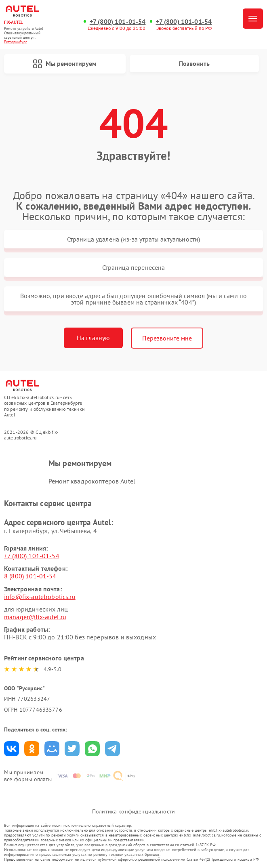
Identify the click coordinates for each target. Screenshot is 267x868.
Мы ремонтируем (65, 64)
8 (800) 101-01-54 (30, 576)
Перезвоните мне (167, 338)
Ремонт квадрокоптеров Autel (92, 481)
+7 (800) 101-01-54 (118, 22)
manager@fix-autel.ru (35, 617)
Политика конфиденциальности (133, 811)
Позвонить (194, 63)
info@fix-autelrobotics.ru (40, 597)
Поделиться (12, 749)
